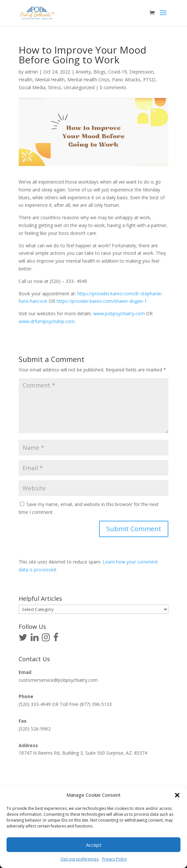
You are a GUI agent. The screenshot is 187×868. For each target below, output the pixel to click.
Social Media (32, 87)
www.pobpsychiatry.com (119, 313)
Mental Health (50, 80)
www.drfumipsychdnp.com (47, 321)
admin (31, 72)
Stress (55, 87)
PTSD (149, 80)
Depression (142, 72)
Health (25, 80)
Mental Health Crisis (88, 80)
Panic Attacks (126, 80)
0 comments (113, 87)
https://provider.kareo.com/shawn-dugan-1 (102, 301)
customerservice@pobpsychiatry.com (58, 680)
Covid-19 (118, 72)
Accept (94, 845)
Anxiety (83, 72)
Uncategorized (79, 87)
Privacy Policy (114, 859)
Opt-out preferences (80, 859)
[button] (177, 795)
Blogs (100, 72)
